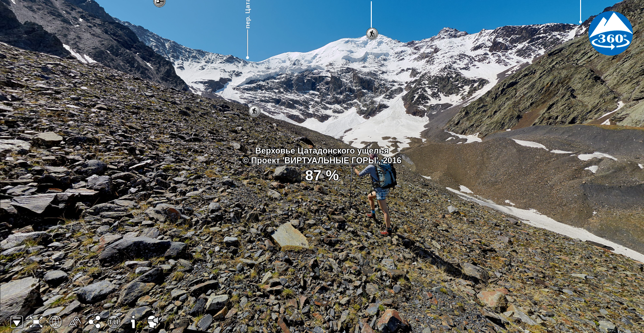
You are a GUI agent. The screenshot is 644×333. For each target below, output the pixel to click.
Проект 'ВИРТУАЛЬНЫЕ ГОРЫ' (315, 160)
